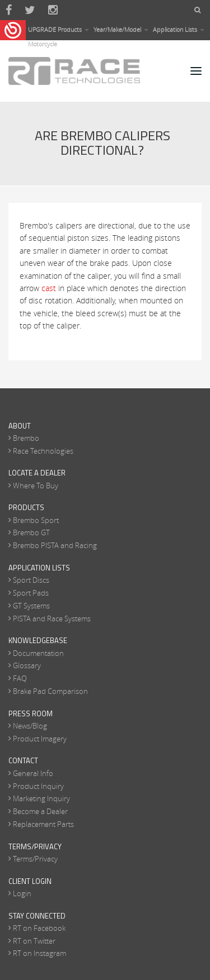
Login (22, 893)
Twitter (30, 10)
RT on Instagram (39, 953)
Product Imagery (40, 739)
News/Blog (30, 726)
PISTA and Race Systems (52, 619)
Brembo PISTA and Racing (55, 545)
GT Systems (31, 606)
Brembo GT (31, 532)
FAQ (20, 678)
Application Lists (179, 29)
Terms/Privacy (35, 859)
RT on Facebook (39, 928)
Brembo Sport (36, 520)
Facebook (9, 10)
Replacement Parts (43, 824)
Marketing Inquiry (41, 798)
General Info (33, 773)
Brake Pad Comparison (50, 691)
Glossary (27, 665)
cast (49, 288)
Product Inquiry (38, 786)
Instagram (53, 10)
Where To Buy (36, 486)
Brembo (26, 438)
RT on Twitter (34, 941)
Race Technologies (43, 451)
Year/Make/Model (121, 29)
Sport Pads (31, 593)
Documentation (38, 653)
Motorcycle (43, 44)
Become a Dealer (40, 811)
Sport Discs (31, 580)
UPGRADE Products (59, 29)
